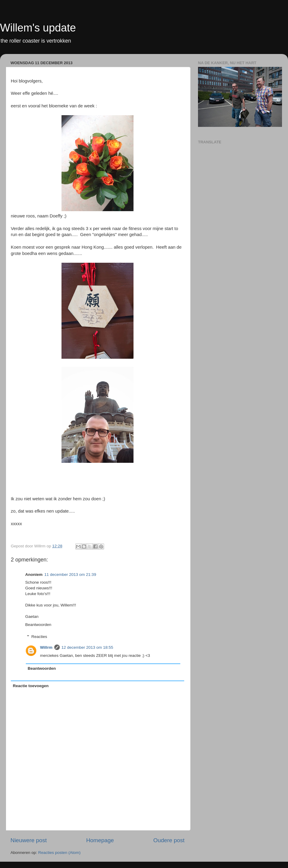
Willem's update (38, 28)
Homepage (100, 840)
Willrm (46, 647)
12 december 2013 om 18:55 (87, 647)
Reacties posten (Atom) (59, 853)
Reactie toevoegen (31, 686)
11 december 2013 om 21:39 (70, 575)
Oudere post (169, 840)
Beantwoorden (38, 625)
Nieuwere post (29, 840)
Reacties (39, 637)
